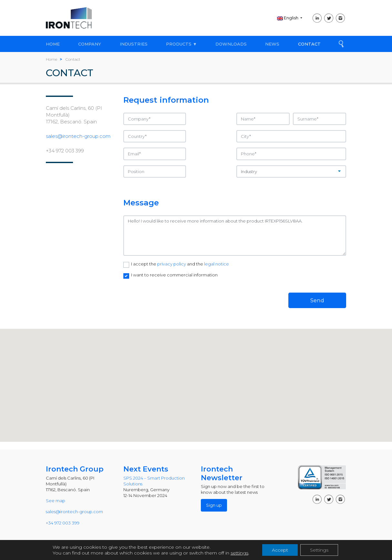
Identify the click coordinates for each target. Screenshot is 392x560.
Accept (280, 550)
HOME (53, 44)
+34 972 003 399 (65, 151)
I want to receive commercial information (174, 275)
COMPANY (90, 44)
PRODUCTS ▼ (181, 44)
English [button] (288, 18)
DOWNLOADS (231, 44)
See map (56, 501)
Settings (319, 550)
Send (317, 300)
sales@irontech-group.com (78, 136)
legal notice (217, 264)
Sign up (214, 505)
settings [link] (239, 553)
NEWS (272, 44)
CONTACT (309, 44)
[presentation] (172, 296)
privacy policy (172, 264)
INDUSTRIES (134, 44)
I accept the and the (180, 264)
